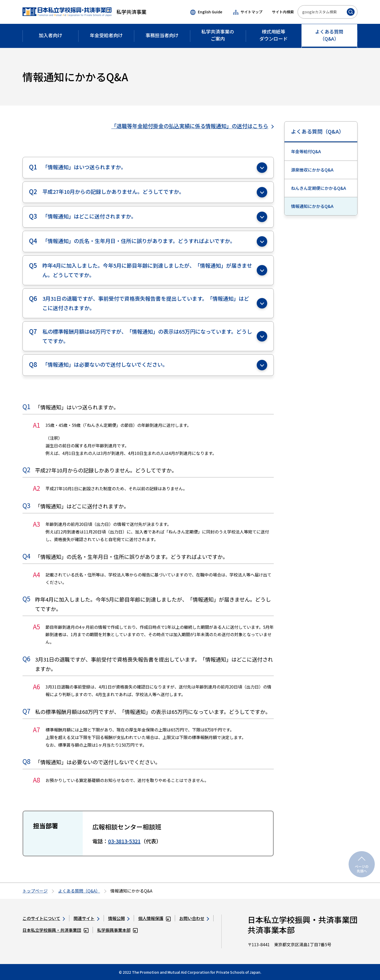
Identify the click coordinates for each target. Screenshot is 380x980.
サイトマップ (248, 12)
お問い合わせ (194, 918)
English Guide (206, 12)
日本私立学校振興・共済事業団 (55, 930)
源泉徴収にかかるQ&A (312, 170)
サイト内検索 (283, 12)
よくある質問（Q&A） (318, 131)
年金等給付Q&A (306, 151)
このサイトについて (44, 918)
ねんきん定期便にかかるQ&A (318, 188)
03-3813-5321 (124, 841)
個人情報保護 (154, 918)
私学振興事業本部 (118, 930)
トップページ (35, 891)
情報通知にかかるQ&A (312, 206)
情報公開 (119, 918)
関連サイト (86, 918)
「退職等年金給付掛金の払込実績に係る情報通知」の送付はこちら (192, 126)
